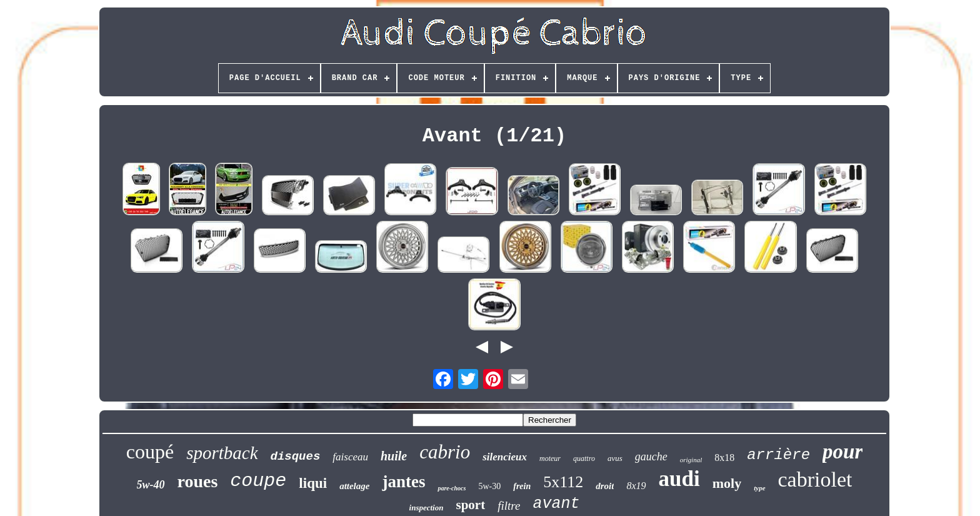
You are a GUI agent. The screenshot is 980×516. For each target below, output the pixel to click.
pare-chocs (452, 488)
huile (394, 456)
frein (522, 486)
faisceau (350, 457)
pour (842, 452)
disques (296, 457)
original (691, 460)
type (759, 488)
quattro (584, 458)
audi (679, 479)
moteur (550, 458)
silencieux (505, 457)
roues (198, 481)
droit (605, 486)
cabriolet (815, 479)
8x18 (724, 458)
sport (470, 505)
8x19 (636, 486)
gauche (651, 457)
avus (615, 458)
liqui (313, 483)
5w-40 (151, 485)
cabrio (445, 452)
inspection (427, 508)
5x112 (563, 482)
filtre (509, 506)
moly (727, 483)
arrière (778, 455)
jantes (403, 482)
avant (556, 504)
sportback (222, 453)
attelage (354, 486)
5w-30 (489, 486)
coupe (258, 481)
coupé (150, 452)
